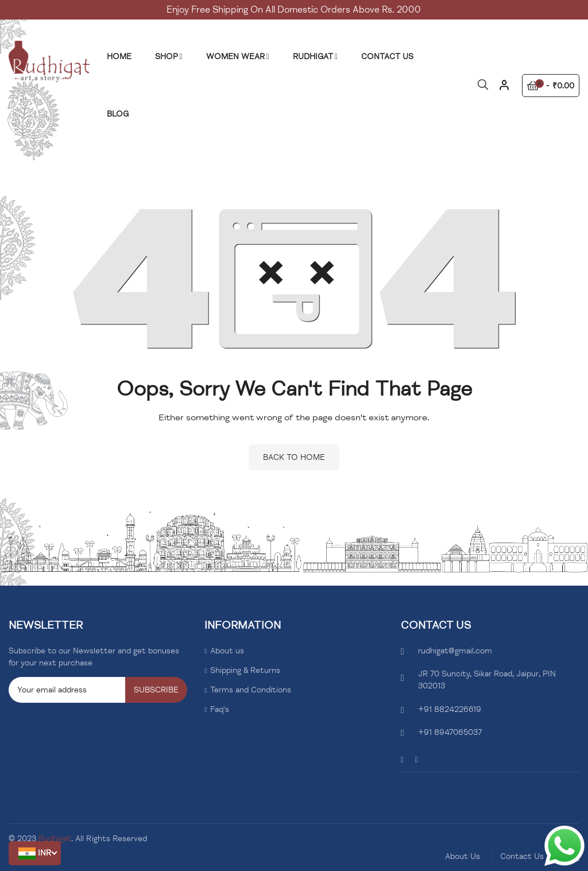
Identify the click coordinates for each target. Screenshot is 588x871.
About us (227, 651)
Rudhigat (55, 839)
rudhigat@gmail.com (455, 651)
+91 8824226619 (450, 709)
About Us (463, 856)
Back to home (294, 457)
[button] (35, 853)
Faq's (220, 709)
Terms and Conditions (251, 690)
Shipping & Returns (245, 670)
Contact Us (522, 856)
